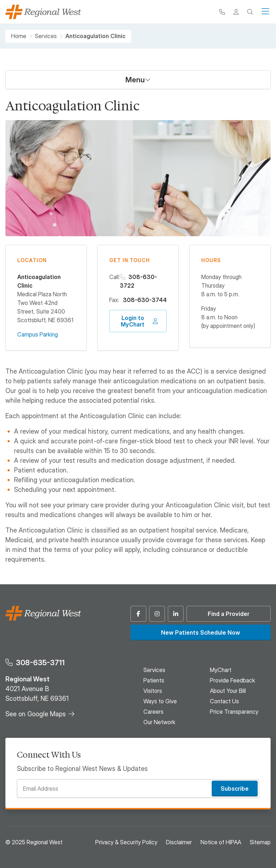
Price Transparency (234, 712)
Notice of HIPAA (221, 842)
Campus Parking (38, 334)
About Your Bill (228, 691)
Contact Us (224, 701)
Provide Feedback (233, 680)
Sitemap (260, 842)
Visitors (153, 691)
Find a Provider (229, 614)
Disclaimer (179, 842)
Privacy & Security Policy (126, 842)
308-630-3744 (145, 300)
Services (46, 36)
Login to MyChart (133, 321)
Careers (153, 712)
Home (19, 36)
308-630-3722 (138, 281)
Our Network (159, 722)
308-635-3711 (40, 663)
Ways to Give (160, 701)
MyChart (221, 670)
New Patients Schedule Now (201, 632)
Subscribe (235, 789)
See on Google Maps (36, 714)
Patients (154, 680)
